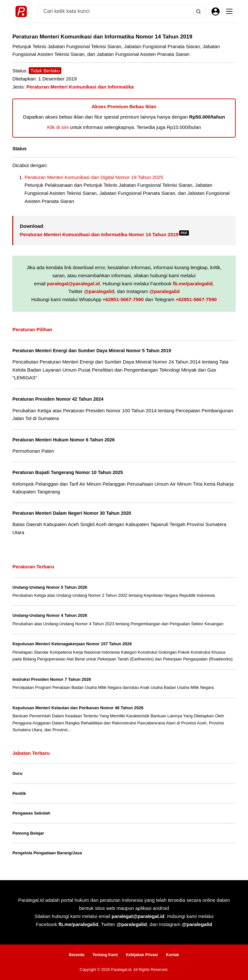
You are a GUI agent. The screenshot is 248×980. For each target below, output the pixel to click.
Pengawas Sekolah (31, 812)
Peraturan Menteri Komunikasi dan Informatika (80, 87)
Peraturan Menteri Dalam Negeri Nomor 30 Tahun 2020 (73, 513)
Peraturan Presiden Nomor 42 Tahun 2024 (59, 399)
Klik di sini (58, 127)
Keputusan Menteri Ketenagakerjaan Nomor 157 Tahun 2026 (72, 643)
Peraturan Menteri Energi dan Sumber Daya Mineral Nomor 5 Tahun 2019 (94, 351)
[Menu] (229, 11)
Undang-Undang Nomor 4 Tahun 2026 (50, 615)
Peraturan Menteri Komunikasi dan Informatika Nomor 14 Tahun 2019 (104, 234)
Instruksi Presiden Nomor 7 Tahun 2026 (52, 679)
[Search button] (199, 11)
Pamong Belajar (28, 832)
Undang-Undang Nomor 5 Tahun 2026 (50, 587)
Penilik (19, 793)
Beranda (77, 954)
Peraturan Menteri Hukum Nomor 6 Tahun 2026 (65, 439)
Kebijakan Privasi (142, 954)
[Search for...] (115, 11)
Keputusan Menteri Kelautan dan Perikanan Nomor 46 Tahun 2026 (78, 707)
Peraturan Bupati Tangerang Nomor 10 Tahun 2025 (69, 472)
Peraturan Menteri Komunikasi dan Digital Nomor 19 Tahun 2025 (94, 177)
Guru (17, 773)
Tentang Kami (105, 954)
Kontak (173, 954)
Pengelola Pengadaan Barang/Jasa (47, 852)
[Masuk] (216, 11)
